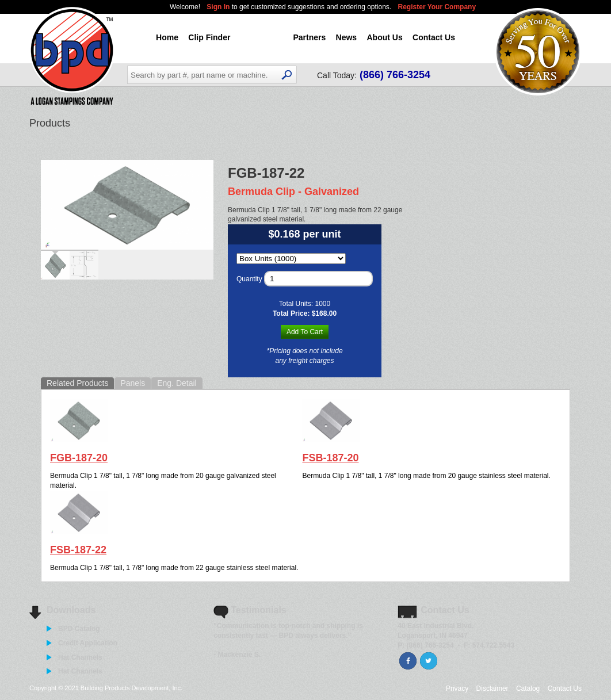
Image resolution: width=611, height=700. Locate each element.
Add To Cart (305, 332)
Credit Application (88, 643)
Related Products (77, 383)
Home (167, 37)
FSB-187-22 (78, 550)
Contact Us (434, 37)
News (347, 37)
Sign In (219, 7)
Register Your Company (437, 7)
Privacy (457, 688)
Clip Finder (209, 37)
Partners (309, 37)
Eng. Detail (177, 383)
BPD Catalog (79, 629)
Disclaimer (492, 688)
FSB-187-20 (330, 458)
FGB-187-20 (79, 458)
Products (262, 37)
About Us (384, 37)
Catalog (528, 688)
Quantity (249, 279)
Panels (133, 383)
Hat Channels (80, 657)
